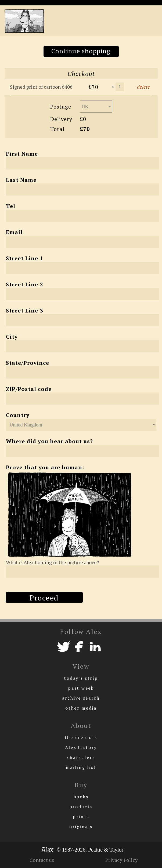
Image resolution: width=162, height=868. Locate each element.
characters (81, 757)
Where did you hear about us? (49, 441)
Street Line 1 (24, 258)
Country (18, 415)
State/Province (28, 363)
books (81, 797)
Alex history (81, 747)
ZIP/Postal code (29, 389)
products (81, 807)
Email (14, 232)
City (12, 337)
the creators (81, 737)
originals (81, 827)
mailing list (81, 767)
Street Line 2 (24, 284)
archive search (81, 698)
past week (81, 688)
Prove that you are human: (45, 467)
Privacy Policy (122, 860)
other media (81, 708)
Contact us (42, 860)
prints (81, 817)
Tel (11, 206)
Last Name (21, 180)
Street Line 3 (24, 310)
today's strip (81, 678)
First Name (22, 154)
